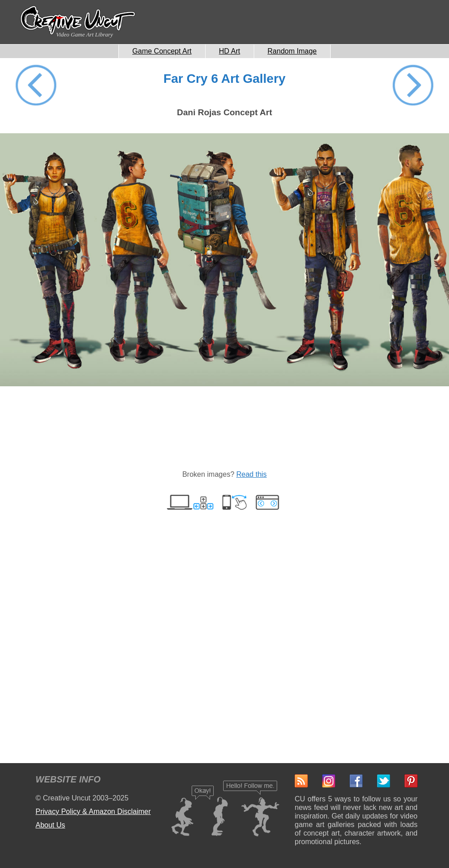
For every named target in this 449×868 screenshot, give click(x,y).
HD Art (230, 51)
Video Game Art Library (85, 34)
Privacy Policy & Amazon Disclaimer (93, 811)
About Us (50, 825)
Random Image (292, 51)
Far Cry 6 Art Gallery (224, 79)
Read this (251, 474)
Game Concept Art (162, 51)
